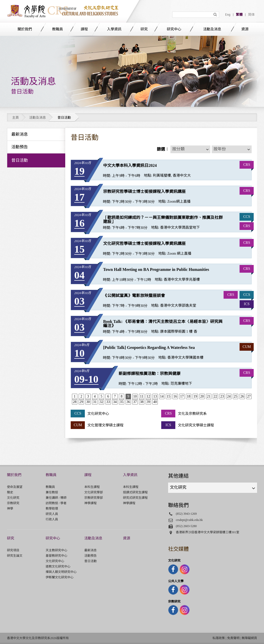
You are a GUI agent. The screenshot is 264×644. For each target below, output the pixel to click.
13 (155, 396)
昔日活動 (90, 561)
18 (188, 396)
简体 (251, 15)
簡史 (10, 492)
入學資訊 (114, 29)
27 (249, 396)
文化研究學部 (94, 492)
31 (95, 402)
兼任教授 (52, 492)
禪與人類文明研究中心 (61, 572)
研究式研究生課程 (135, 498)
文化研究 (13, 498)
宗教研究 (13, 503)
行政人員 (52, 519)
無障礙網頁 (249, 638)
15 (168, 396)
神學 (10, 509)
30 (88, 402)
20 (202, 396)
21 (209, 396)
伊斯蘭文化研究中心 (60, 577)
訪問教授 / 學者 (56, 503)
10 (135, 396)
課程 (84, 29)
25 (235, 396)
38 (142, 402)
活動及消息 (212, 29)
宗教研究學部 (94, 498)
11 (142, 396)
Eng (228, 15)
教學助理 (52, 509)
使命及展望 (15, 487)
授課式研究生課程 (135, 492)
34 (115, 402)
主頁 (15, 118)
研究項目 (13, 550)
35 (121, 402)
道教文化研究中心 (58, 566)
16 (175, 396)
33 (108, 402)
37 (135, 402)
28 (75, 402)
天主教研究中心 (56, 550)
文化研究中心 (55, 561)
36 (128, 402)
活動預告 (90, 556)
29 (81, 402)
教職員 (57, 29)
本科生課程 (92, 487)
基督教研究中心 (56, 556)
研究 (144, 29)
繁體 (239, 15)
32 (101, 402)
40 (155, 402)
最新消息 (90, 550)
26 (242, 396)
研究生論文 (15, 556)
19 (195, 396)
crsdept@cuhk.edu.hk (189, 520)
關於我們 (25, 29)
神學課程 (90, 503)
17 (182, 396)
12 (148, 396)
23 (222, 396)
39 (148, 402)
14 (162, 396)
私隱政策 (219, 638)
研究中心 (174, 29)
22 (215, 396)
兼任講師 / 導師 (56, 498)
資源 (245, 29)
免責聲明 (233, 638)
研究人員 (52, 514)
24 (229, 396)
